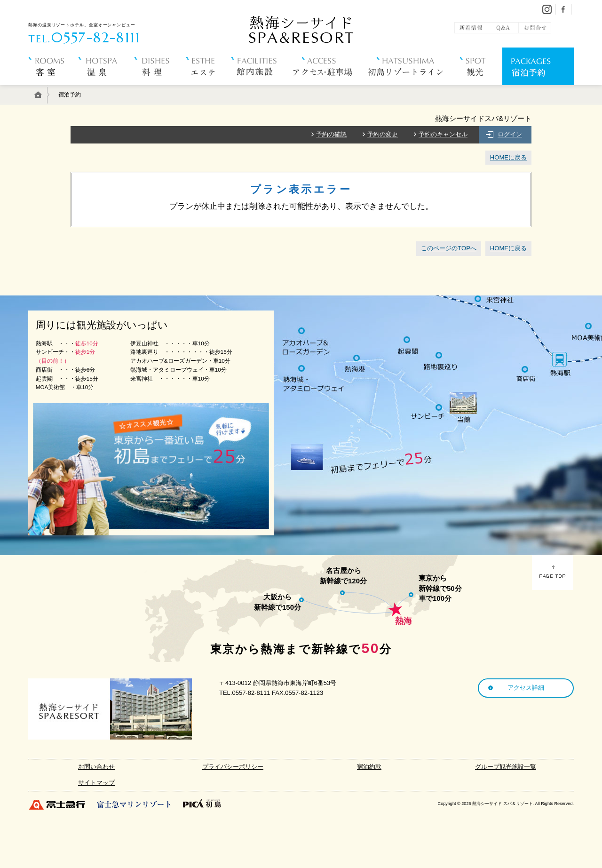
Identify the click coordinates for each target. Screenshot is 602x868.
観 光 (481, 89)
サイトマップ (96, 783)
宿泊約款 (369, 767)
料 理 (160, 89)
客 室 (53, 89)
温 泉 (106, 89)
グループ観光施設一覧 (506, 767)
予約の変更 (383, 134)
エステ (208, 89)
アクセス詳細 (526, 688)
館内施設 (262, 89)
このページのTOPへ (449, 248)
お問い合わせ (96, 767)
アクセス (331, 89)
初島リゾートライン (414, 89)
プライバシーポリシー (233, 767)
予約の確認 (331, 134)
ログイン (510, 134)
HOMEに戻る (508, 157)
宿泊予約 (538, 89)
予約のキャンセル (443, 134)
